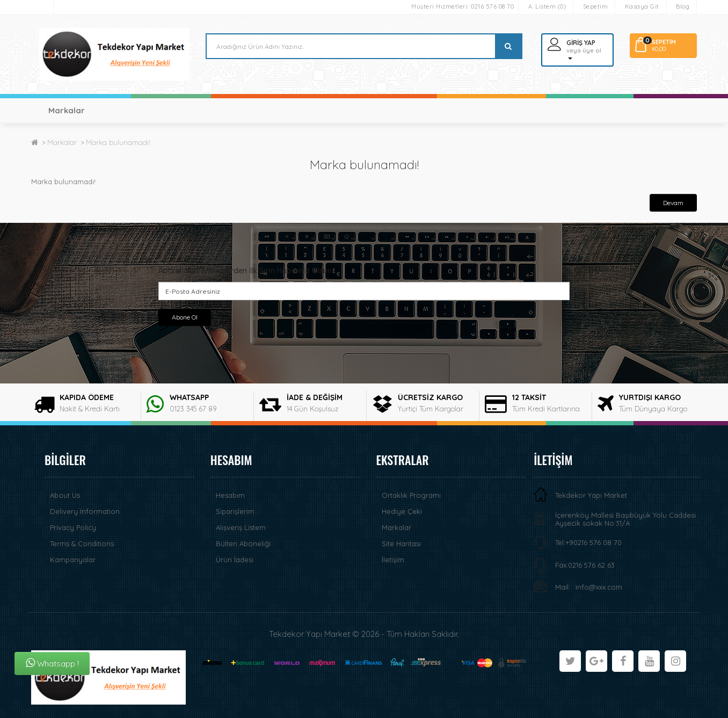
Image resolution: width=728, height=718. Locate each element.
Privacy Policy (73, 527)
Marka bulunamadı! (118, 142)
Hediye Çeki (402, 511)
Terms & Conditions (82, 543)
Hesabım (230, 495)
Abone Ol (185, 317)
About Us (65, 495)
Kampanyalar (73, 560)
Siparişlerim (235, 511)
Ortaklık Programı (411, 495)
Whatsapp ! (52, 663)
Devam (673, 203)
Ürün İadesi (235, 560)
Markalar (66, 110)
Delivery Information (85, 511)
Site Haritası (401, 543)
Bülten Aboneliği (243, 543)
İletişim (393, 560)
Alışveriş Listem (241, 527)
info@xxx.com (599, 587)
